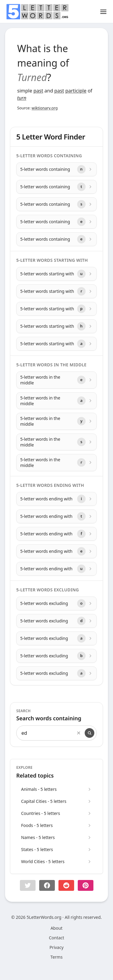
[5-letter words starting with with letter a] (56, 344)
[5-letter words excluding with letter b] (56, 656)
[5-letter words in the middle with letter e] (56, 380)
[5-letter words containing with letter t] (56, 187)
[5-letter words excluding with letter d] (56, 621)
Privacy (56, 947)
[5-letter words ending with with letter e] (56, 551)
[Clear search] (79, 733)
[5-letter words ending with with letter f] (56, 534)
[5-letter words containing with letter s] (56, 204)
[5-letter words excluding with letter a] (56, 638)
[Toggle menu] (103, 11)
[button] (28, 885)
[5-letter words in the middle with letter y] (56, 421)
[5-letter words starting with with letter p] (56, 309)
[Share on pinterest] (86, 885)
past (38, 91)
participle (76, 91)
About (57, 928)
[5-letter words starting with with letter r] (56, 291)
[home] (37, 12)
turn (22, 98)
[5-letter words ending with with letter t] (56, 516)
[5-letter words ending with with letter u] (56, 569)
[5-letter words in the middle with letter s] (56, 442)
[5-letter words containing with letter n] (56, 169)
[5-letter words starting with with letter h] (56, 326)
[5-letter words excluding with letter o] (56, 603)
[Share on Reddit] (66, 885)
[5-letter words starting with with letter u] (56, 274)
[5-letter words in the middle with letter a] (56, 401)
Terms (56, 957)
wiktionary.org (45, 108)
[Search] (89, 733)
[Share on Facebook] (47, 885)
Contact (56, 938)
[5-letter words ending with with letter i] (56, 499)
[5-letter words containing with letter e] (56, 222)
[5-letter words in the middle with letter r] (56, 463)
